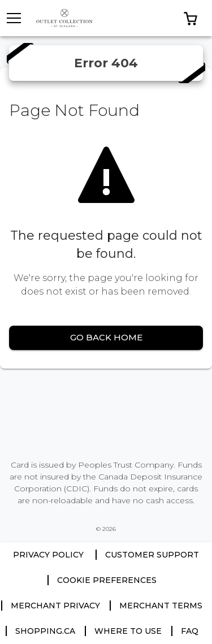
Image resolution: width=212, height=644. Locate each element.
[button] (191, 18)
